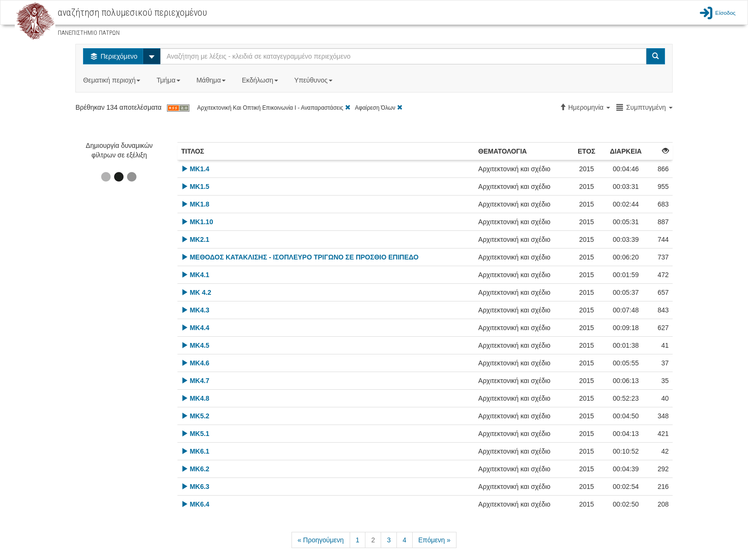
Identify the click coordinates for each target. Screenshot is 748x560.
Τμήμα (169, 80)
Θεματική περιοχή (113, 80)
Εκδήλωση (261, 80)
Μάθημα (212, 80)
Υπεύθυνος (314, 80)
